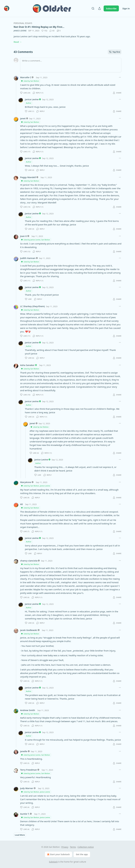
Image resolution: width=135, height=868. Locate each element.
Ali (21, 504)
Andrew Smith (28, 710)
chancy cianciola (29, 561)
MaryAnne (26, 482)
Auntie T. (25, 814)
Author (29, 103)
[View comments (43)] (52, 31)
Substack (53, 862)
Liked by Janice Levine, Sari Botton (35, 240)
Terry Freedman (28, 770)
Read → (18, 42)
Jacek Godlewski (29, 630)
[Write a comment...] (71, 65)
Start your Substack (58, 854)
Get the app (82, 854)
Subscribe (111, 8)
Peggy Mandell (28, 177)
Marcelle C (26, 77)
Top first (115, 52)
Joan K (23, 236)
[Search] (93, 8)
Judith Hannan (28, 258)
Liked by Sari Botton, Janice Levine (35, 486)
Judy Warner (27, 788)
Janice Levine (20, 31)
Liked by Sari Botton (30, 81)
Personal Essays (23, 23)
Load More (20, 835)
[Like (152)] (44, 31)
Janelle (24, 751)
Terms (73, 847)
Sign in (126, 8)
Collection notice (86, 847)
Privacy (65, 847)
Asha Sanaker (27, 365)
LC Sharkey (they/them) (32, 306)
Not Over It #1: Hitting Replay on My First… (39, 27)
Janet (23, 118)
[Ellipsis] (120, 77)
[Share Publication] (99, 8)
